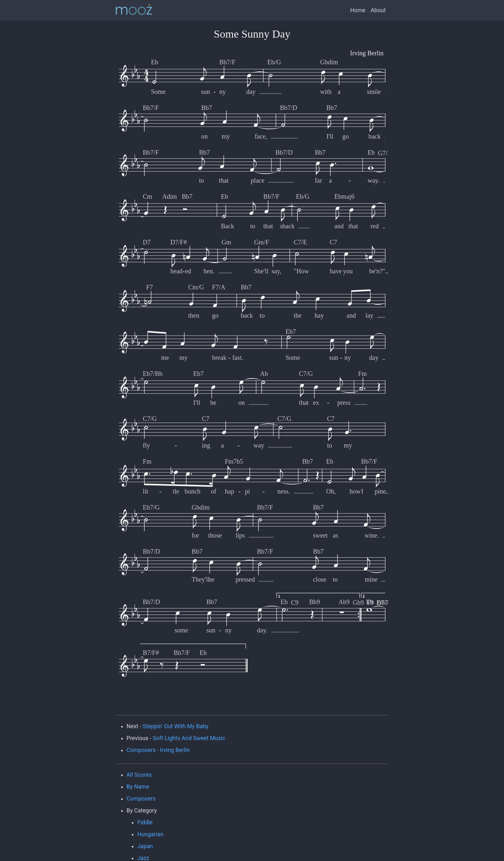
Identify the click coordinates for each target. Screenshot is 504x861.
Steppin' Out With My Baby (176, 726)
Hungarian (150, 834)
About (378, 10)
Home (358, 10)
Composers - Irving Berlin (158, 750)
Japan (145, 846)
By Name (138, 787)
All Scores (139, 775)
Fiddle (145, 822)
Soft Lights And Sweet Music (189, 738)
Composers (141, 799)
